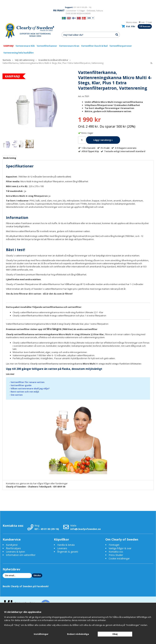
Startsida (7, 60)
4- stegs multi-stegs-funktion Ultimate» (119, 364)
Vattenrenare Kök (25, 46)
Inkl (142, 22)
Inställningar (41, 634)
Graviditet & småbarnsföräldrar (53, 60)
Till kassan (145, 26)
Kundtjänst (12, 545)
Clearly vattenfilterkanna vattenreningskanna (56, 364)
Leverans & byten (15, 552)
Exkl (149, 22)
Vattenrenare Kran (69, 46)
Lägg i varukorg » (103, 140)
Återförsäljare (13, 548)
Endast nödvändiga (78, 634)
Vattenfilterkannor (47, 46)
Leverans (62, 548)
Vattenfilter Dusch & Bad (94, 46)
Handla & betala (66, 545)
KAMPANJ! (9, 46)
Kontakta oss (116, 552)
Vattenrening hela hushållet (19, 53)
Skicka (37, 575)
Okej (115, 634)
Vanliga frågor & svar (120, 548)
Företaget (114, 545)
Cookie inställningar (119, 558)
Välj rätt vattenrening (25, 60)
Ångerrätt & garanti (68, 552)
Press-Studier (116, 555)
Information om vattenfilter (21, 555)
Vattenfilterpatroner (121, 46)
